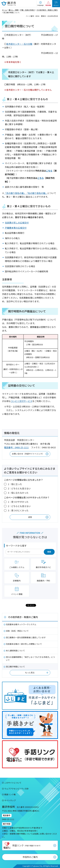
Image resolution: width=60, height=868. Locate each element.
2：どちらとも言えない (19, 488)
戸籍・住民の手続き (27, 10)
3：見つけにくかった (18, 510)
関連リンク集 (10, 794)
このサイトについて (13, 783)
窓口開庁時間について (15, 667)
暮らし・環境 (14, 10)
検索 (49, 552)
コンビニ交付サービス (21, 401)
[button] (40, 4)
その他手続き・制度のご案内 (47, 10)
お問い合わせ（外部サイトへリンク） (28, 454)
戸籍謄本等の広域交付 (16, 228)
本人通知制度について (15, 651)
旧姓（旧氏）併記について (17, 631)
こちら (49, 171)
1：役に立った (15, 484)
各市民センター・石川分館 (19, 44)
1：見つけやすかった (18, 502)
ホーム (4, 10)
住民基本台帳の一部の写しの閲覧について (24, 644)
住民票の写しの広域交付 (17, 223)
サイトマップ (10, 800)
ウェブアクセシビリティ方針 (16, 789)
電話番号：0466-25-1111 (16, 447)
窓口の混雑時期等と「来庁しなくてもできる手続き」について (30, 658)
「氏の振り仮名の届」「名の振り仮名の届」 (26, 193)
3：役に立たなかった (18, 493)
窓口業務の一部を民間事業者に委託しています (26, 637)
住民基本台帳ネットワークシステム (21, 624)
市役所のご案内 (30, 857)
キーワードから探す (16, 546)
